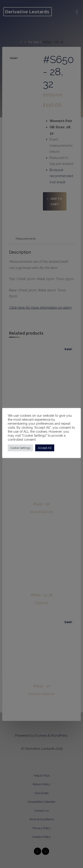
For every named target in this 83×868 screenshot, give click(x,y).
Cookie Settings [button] (20, 448)
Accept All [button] (45, 448)
